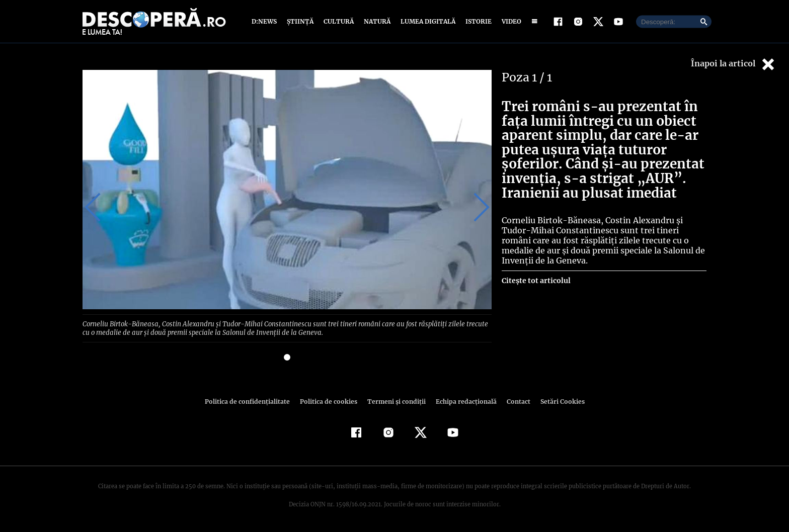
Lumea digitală (426, 21)
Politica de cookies (330, 401)
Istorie (477, 21)
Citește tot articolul (536, 281)
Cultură (338, 21)
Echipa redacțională (463, 401)
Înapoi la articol (734, 64)
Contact (514, 401)
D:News (266, 21)
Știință (301, 21)
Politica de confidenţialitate (252, 401)
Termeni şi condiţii (395, 401)
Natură (376, 21)
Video (509, 21)
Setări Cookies (557, 401)
